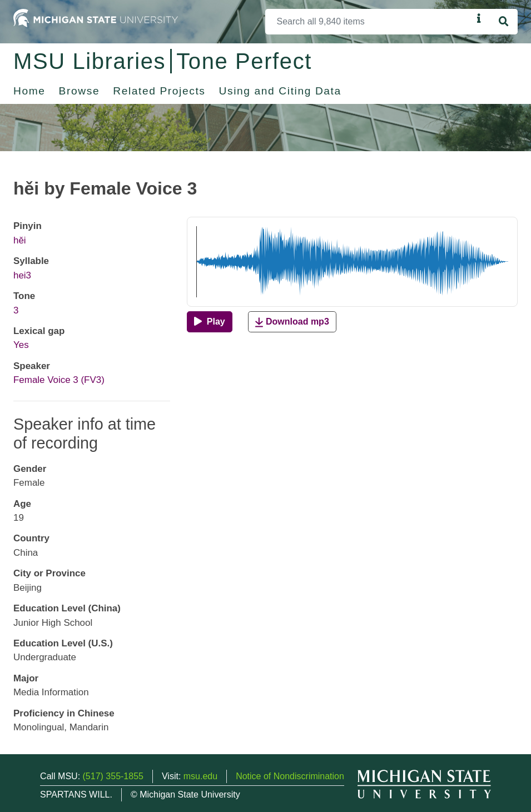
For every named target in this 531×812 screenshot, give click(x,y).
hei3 (22, 275)
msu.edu (200, 776)
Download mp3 (292, 322)
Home (29, 91)
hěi (20, 240)
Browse (80, 91)
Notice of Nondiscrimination (290, 776)
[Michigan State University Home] (96, 18)
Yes (21, 345)
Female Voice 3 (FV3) (59, 380)
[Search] (369, 22)
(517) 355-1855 (113, 776)
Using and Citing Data (280, 91)
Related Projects (159, 91)
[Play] (209, 322)
